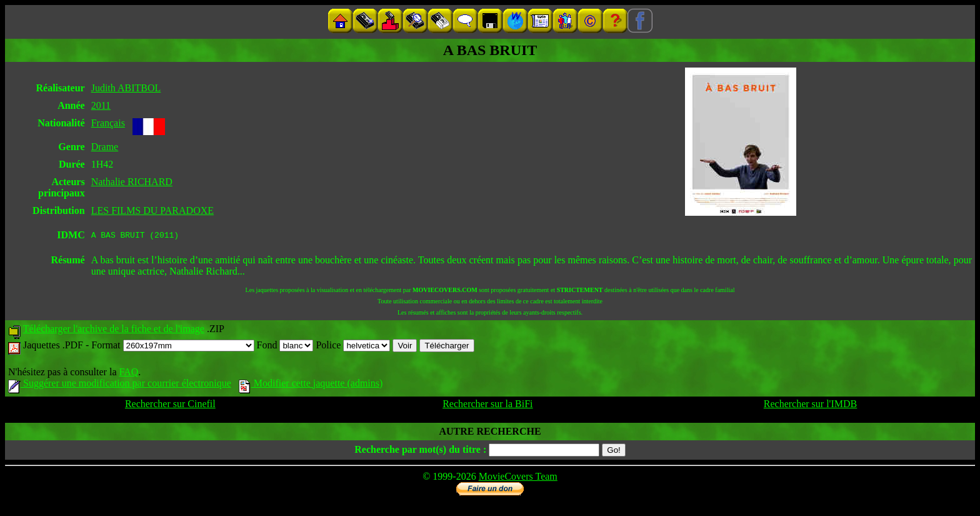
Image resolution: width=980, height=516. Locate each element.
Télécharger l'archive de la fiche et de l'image (114, 331)
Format (172, 347)
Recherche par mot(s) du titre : (420, 451)
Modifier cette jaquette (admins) (311, 385)
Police (353, 347)
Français (108, 123)
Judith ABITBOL (126, 88)
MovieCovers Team (518, 478)
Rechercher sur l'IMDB (811, 406)
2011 (101, 105)
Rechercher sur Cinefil (170, 406)
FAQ (128, 374)
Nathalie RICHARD (132, 182)
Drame (105, 147)
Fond (285, 347)
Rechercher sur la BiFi (487, 406)
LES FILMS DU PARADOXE (152, 210)
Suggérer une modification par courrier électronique (120, 385)
